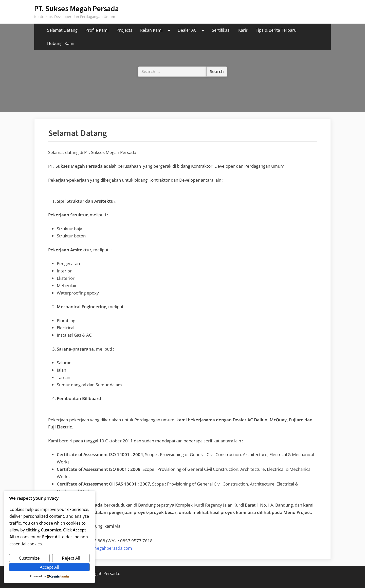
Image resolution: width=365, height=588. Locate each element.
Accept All (49, 567)
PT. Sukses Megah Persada (77, 8)
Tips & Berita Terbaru (276, 30)
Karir (243, 30)
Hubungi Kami (61, 43)
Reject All (71, 558)
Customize (29, 558)
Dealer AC (187, 30)
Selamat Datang (62, 30)
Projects (124, 30)
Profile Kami (97, 30)
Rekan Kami (151, 30)
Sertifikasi (221, 30)
